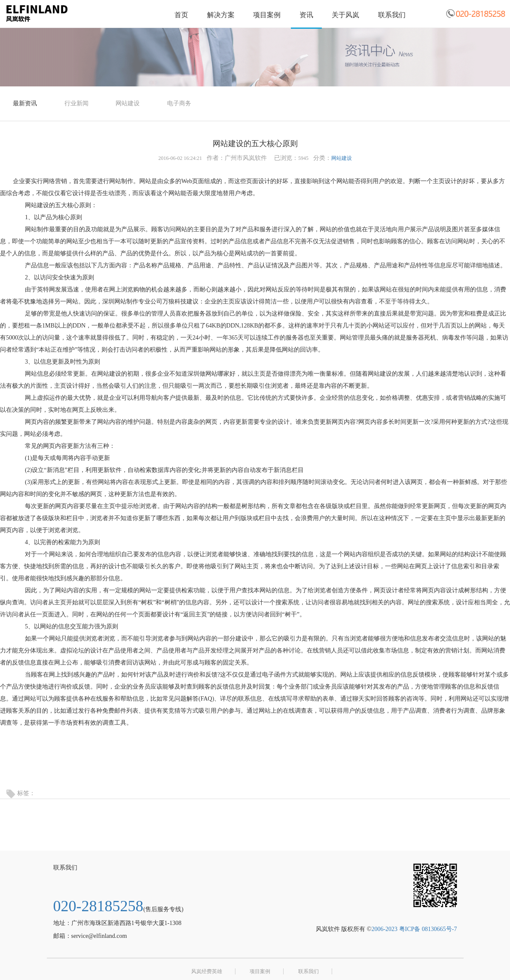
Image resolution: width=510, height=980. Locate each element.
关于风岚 (345, 15)
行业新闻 (76, 103)
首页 (181, 15)
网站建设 (128, 103)
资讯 (306, 15)
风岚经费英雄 (207, 971)
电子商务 (179, 103)
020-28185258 (98, 906)
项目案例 (267, 15)
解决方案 (221, 15)
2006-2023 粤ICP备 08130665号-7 (414, 929)
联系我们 (392, 15)
